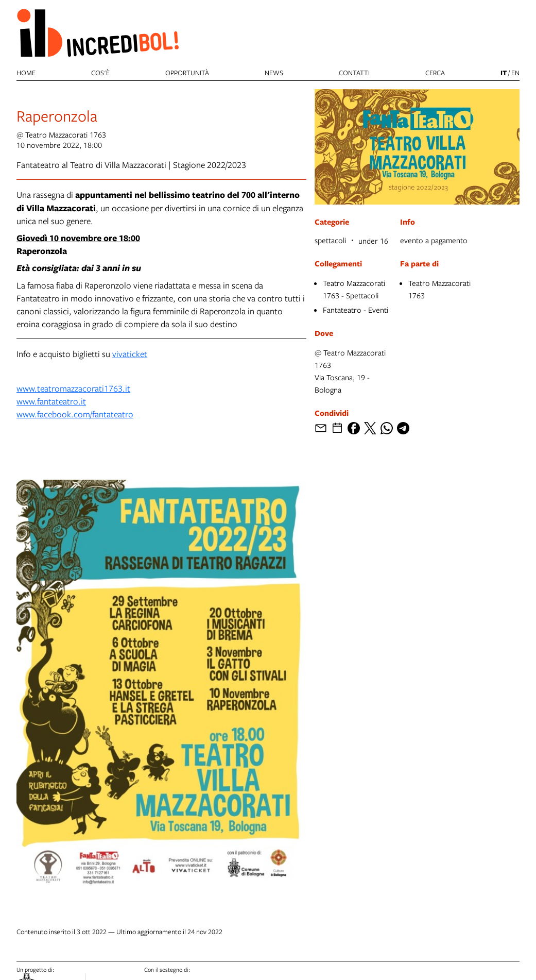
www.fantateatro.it (51, 401)
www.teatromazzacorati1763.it (73, 388)
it (504, 73)
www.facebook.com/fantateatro (75, 414)
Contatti (354, 73)
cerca (435, 73)
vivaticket (130, 354)
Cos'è (100, 73)
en (515, 73)
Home (26, 73)
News (274, 73)
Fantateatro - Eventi (356, 310)
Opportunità (187, 73)
